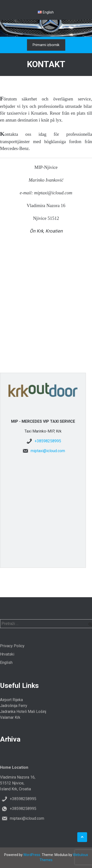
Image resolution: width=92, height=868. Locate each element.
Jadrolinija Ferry (14, 706)
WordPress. (32, 855)
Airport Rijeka (11, 700)
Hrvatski (7, 654)
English (6, 663)
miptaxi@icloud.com (48, 451)
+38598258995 (48, 441)
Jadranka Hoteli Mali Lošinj (23, 712)
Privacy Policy (12, 646)
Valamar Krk (10, 717)
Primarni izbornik (46, 45)
